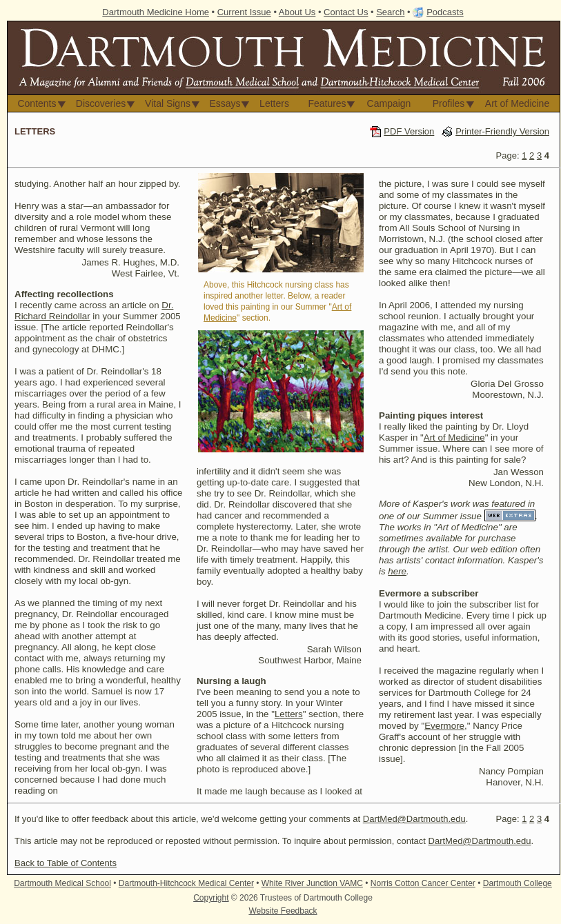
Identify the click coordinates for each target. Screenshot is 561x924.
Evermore (444, 726)
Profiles (449, 103)
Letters (274, 103)
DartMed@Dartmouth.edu (414, 819)
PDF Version (409, 131)
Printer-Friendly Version (502, 131)
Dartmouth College (518, 883)
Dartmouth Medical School (62, 883)
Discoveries (101, 103)
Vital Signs (168, 103)
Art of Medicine (517, 103)
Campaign (389, 103)
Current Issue (244, 12)
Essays (225, 103)
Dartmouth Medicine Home (156, 12)
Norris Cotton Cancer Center (423, 883)
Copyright (211, 898)
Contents (37, 103)
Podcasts (445, 12)
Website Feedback (283, 911)
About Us (297, 12)
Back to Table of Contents (66, 863)
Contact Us (346, 12)
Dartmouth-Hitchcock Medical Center (186, 883)
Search (390, 12)
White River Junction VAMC (312, 883)
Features (327, 103)
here (397, 571)
